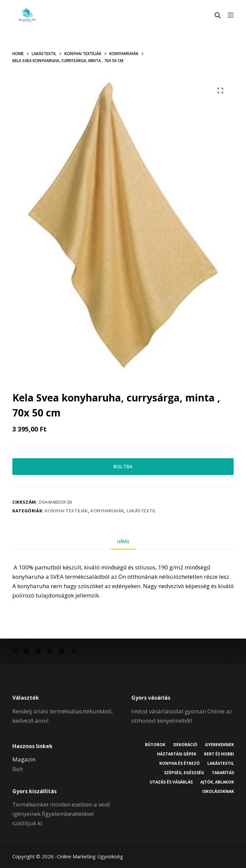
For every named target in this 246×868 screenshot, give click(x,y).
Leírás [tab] (123, 543)
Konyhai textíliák (66, 512)
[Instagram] (38, 651)
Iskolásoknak (218, 792)
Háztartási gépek (176, 754)
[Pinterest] (50, 651)
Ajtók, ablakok (217, 782)
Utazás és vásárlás (170, 782)
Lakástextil (141, 512)
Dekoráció (184, 745)
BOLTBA (123, 467)
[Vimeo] (73, 651)
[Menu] (231, 15)
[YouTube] (61, 651)
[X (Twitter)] (26, 651)
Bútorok (154, 745)
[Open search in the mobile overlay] (218, 15)
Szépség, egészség (183, 773)
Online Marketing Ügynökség (90, 856)
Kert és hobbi (219, 754)
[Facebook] (15, 651)
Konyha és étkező (179, 763)
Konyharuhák (107, 512)
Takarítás (222, 773)
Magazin (24, 760)
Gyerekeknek (219, 745)
